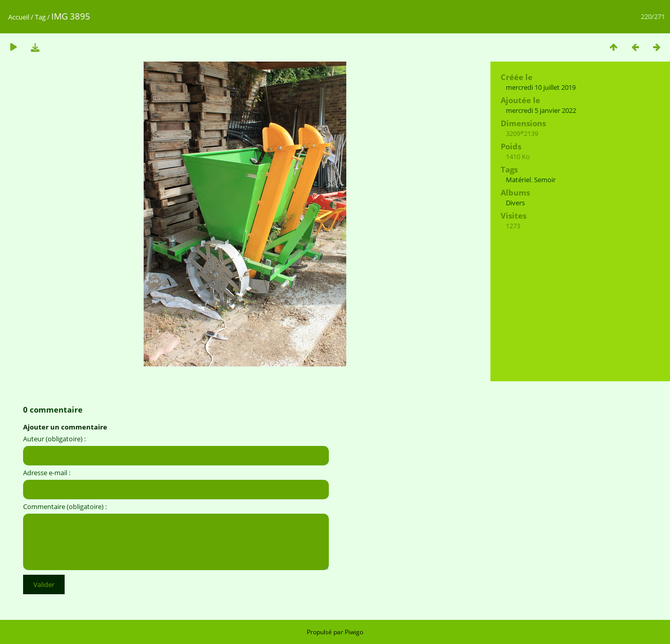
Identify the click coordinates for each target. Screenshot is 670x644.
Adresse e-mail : (47, 473)
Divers (515, 203)
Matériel (518, 180)
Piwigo (354, 632)
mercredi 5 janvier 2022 (541, 110)
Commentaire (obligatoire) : (65, 506)
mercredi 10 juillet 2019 (541, 87)
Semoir (545, 180)
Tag (40, 17)
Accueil (19, 17)
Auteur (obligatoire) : (54, 439)
